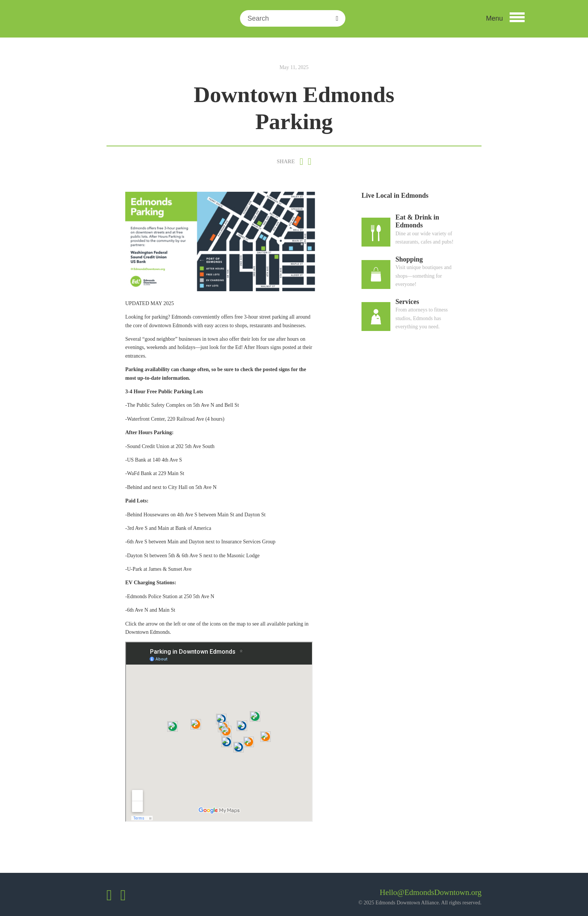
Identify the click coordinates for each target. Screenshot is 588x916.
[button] (505, 18)
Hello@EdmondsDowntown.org (430, 892)
